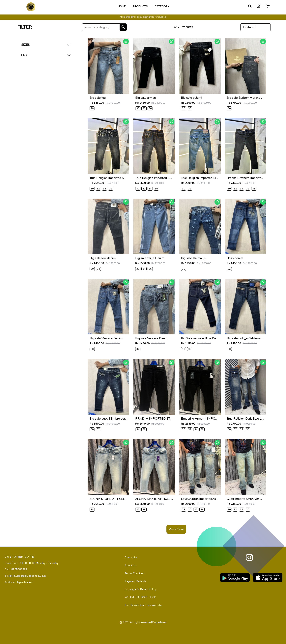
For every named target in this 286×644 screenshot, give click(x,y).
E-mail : (25, 576)
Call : (16, 570)
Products (140, 6)
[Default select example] (256, 27)
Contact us (131, 558)
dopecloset (159, 622)
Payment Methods (136, 581)
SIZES (26, 45)
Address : (19, 582)
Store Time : (32, 563)
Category (162, 6)
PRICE (26, 55)
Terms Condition (134, 574)
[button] (268, 6)
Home (122, 6)
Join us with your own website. (143, 605)
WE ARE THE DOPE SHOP (140, 597)
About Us (130, 566)
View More (176, 529)
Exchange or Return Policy (140, 589)
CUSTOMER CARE (19, 557)
